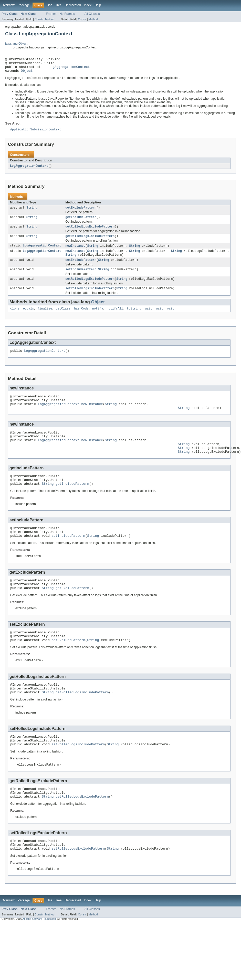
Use (49, 5)
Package (24, 5)
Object (27, 74)
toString (134, 318)
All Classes (92, 14)
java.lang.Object (16, 44)
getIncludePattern (81, 222)
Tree (59, 5)
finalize (45, 318)
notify (98, 318)
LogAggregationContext (69, 69)
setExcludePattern (81, 267)
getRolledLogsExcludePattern (90, 232)
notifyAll (115, 318)
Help (98, 5)
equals (29, 318)
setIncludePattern (81, 277)
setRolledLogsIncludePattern (90, 297)
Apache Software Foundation (39, 957)
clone (15, 318)
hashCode (81, 318)
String (32, 212)
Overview (8, 5)
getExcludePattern (81, 212)
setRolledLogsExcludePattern (90, 287)
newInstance (75, 252)
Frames (51, 14)
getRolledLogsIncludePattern (90, 242)
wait (149, 318)
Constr (39, 19)
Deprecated (73, 5)
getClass (63, 318)
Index (88, 5)
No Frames (67, 14)
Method (50, 19)
